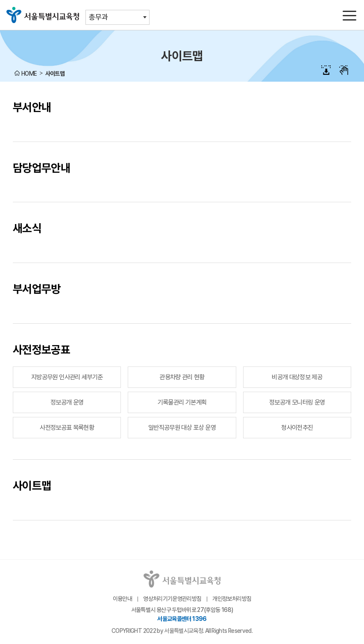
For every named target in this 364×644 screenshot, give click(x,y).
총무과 (98, 17)
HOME (29, 74)
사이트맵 (55, 74)
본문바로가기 (182, 0)
